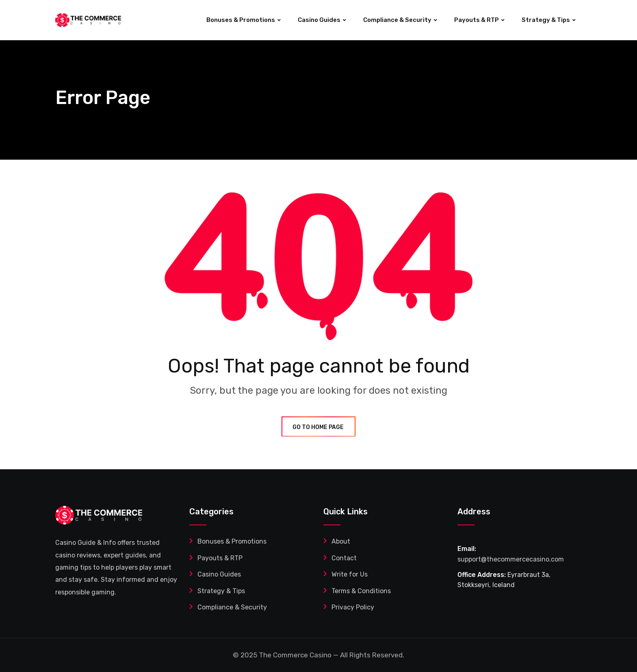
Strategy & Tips (546, 20)
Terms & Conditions (361, 591)
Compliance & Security (397, 20)
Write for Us (350, 574)
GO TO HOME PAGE (318, 427)
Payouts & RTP (477, 20)
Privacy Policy (353, 607)
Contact (344, 558)
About (341, 541)
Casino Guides (319, 20)
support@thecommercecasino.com (511, 559)
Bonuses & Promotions (241, 20)
